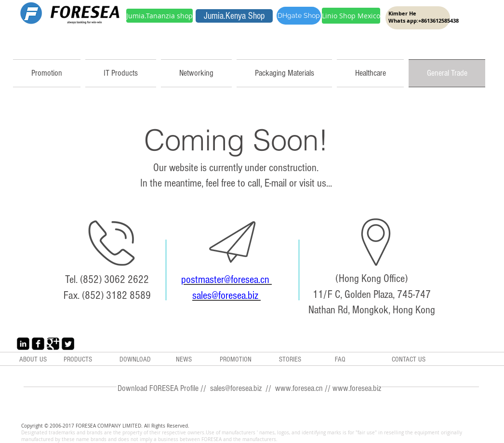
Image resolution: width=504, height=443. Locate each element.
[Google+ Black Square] (53, 344)
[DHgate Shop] (299, 16)
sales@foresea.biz (226, 295)
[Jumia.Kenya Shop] (234, 16)
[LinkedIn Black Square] (23, 344)
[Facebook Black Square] (38, 344)
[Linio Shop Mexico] (351, 16)
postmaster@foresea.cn (226, 280)
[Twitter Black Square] (68, 344)
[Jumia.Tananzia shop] (159, 16)
